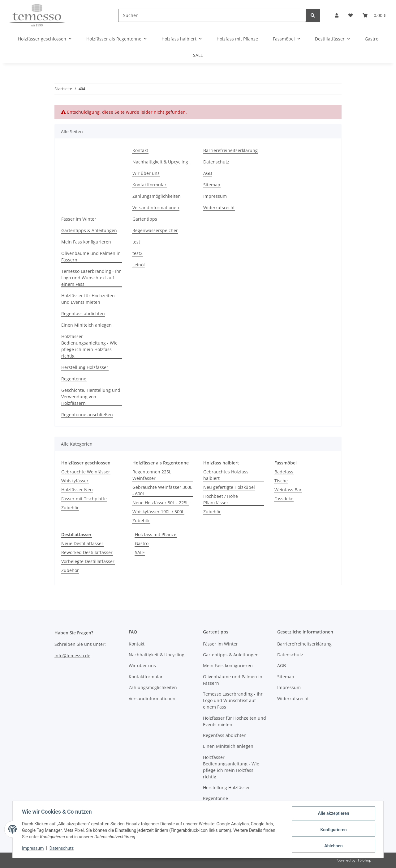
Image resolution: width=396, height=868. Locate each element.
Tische (281, 481)
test (136, 242)
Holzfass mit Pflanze (156, 534)
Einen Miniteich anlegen (86, 325)
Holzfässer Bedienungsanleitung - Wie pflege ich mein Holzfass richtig (89, 346)
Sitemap (212, 185)
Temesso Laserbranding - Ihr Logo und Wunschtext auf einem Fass (91, 278)
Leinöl (139, 265)
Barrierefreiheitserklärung (230, 150)
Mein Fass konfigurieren (86, 242)
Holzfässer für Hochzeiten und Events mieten (88, 299)
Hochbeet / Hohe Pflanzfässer (221, 499)
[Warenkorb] (374, 15)
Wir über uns (146, 173)
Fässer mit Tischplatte (84, 499)
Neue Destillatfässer (82, 543)
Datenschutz (62, 849)
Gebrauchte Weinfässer (86, 472)
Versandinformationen (156, 207)
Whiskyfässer (75, 481)
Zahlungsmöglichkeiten (157, 196)
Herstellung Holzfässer (85, 367)
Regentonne (74, 379)
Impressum (33, 849)
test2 (138, 253)
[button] (337, 15)
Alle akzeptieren (333, 814)
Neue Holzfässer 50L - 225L (160, 503)
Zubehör (70, 508)
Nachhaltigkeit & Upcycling (160, 162)
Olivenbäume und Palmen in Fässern (91, 256)
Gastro (142, 543)
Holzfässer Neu (77, 490)
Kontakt (140, 150)
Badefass (284, 472)
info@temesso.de (72, 656)
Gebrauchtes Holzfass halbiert (226, 475)
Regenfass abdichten (83, 313)
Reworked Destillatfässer (87, 552)
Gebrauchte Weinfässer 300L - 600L (162, 490)
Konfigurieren (333, 830)
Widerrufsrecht (219, 207)
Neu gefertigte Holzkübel (229, 487)
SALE (140, 552)
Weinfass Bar (288, 490)
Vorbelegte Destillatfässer (88, 561)
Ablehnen (333, 846)
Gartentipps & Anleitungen (89, 230)
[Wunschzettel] (351, 15)
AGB (208, 173)
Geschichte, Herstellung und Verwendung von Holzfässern (91, 397)
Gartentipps (145, 219)
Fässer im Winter (79, 219)
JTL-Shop (364, 860)
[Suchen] (212, 15)
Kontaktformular (149, 185)
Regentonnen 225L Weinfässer (152, 475)
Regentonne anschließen (87, 415)
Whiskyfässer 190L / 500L (158, 512)
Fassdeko (284, 499)
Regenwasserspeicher (155, 230)
